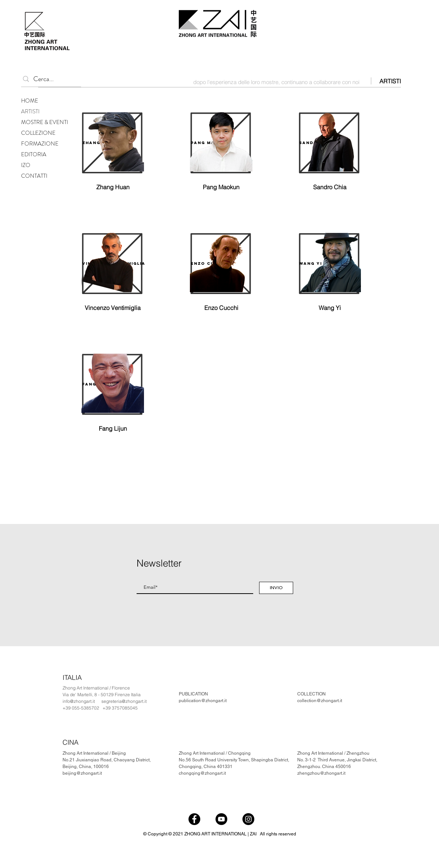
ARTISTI (30, 111)
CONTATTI (34, 176)
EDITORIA (34, 154)
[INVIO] (276, 588)
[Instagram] (248, 819)
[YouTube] (221, 819)
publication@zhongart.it (203, 701)
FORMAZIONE (40, 144)
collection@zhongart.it (320, 701)
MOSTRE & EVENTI (45, 122)
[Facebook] (194, 819)
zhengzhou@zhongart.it (321, 773)
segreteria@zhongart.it (124, 701)
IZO (26, 165)
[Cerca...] (49, 79)
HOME (30, 101)
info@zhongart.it (79, 701)
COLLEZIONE (38, 133)
